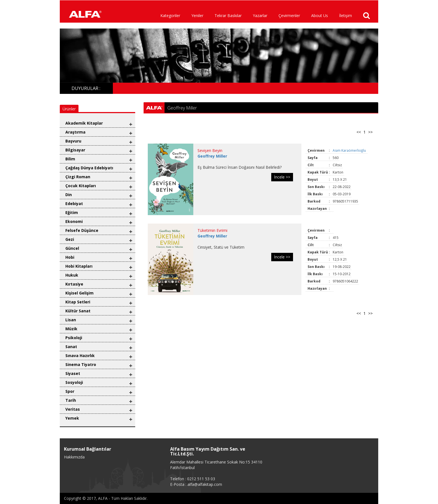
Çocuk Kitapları (81, 186)
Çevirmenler (289, 16)
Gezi (70, 239)
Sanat (71, 347)
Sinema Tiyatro (81, 364)
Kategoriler (170, 16)
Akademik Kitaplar (84, 123)
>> (370, 132)
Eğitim (72, 212)
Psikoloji (74, 338)
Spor (70, 391)
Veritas (73, 409)
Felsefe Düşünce (82, 230)
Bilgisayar (75, 150)
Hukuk (72, 275)
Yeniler (197, 16)
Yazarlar (260, 16)
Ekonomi (74, 221)
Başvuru (73, 141)
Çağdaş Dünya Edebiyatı (89, 168)
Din (69, 195)
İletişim (346, 16)
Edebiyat (74, 204)
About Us (320, 16)
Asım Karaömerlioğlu (350, 150)
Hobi (70, 257)
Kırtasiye (74, 284)
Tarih (71, 400)
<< (359, 132)
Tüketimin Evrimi (212, 230)
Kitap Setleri (78, 302)
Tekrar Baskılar (228, 16)
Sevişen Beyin (210, 150)
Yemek (72, 418)
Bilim (70, 159)
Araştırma (75, 132)
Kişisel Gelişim (79, 293)
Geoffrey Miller (212, 156)
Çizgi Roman (78, 177)
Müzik (71, 329)
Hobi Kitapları (79, 266)
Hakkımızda (74, 457)
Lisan (71, 320)
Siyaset (73, 373)
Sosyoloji (74, 382)
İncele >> (282, 177)
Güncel (72, 248)
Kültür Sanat (78, 311)
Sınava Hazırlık (80, 356)
